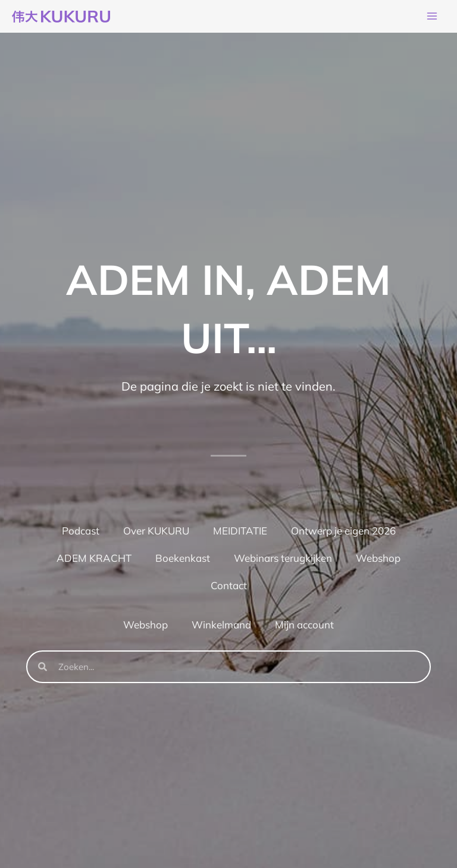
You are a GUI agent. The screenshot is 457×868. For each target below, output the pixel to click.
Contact (229, 588)
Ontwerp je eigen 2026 (343, 533)
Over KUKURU (156, 533)
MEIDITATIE (240, 533)
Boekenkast (183, 560)
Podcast (81, 533)
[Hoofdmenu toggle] (432, 18)
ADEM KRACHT (94, 560)
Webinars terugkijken (283, 560)
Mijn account (304, 627)
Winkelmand (221, 627)
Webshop (378, 560)
